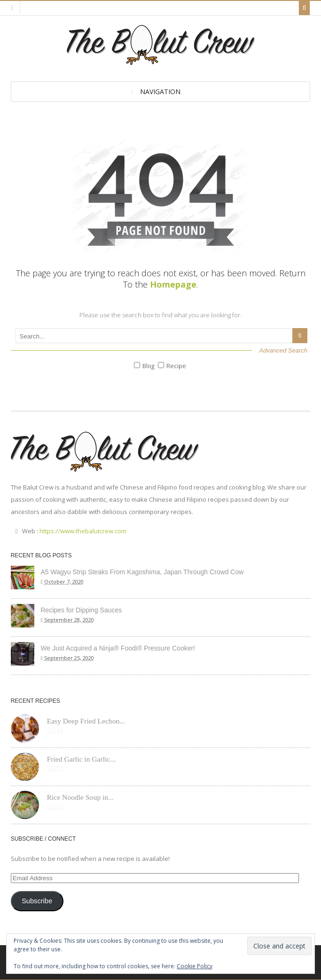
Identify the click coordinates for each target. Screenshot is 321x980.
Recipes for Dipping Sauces (82, 610)
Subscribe (37, 901)
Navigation (160, 92)
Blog (148, 366)
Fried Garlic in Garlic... (81, 759)
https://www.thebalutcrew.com (83, 531)
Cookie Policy (195, 966)
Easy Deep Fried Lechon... (86, 721)
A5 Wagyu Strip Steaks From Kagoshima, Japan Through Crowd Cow (142, 572)
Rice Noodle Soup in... (80, 797)
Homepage (173, 284)
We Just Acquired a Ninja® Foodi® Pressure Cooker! (118, 648)
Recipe (176, 366)
